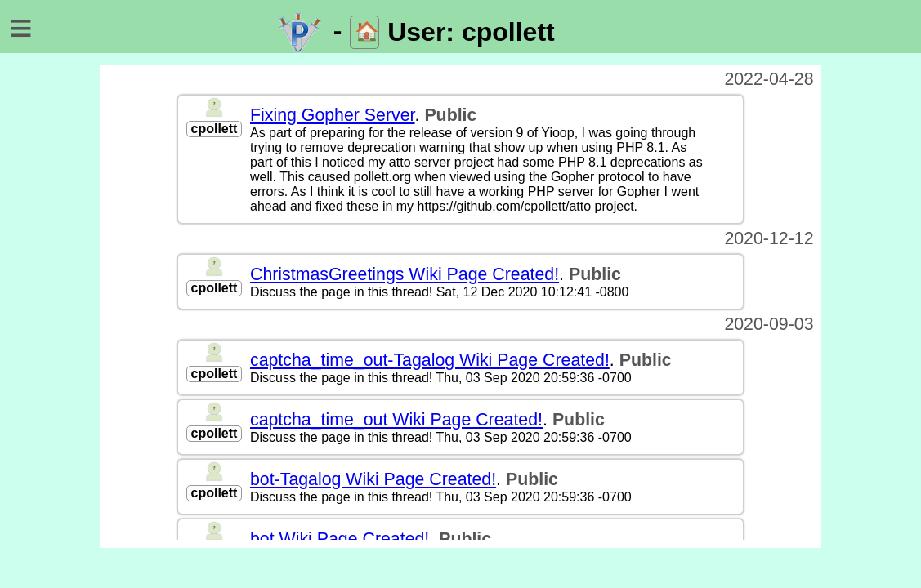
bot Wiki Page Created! (340, 539)
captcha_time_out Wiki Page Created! (396, 420)
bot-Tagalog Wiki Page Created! (373, 479)
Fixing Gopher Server (333, 115)
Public (450, 115)
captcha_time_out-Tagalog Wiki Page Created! (430, 360)
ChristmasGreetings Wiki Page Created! (405, 274)
